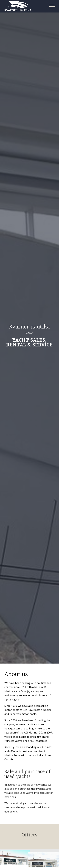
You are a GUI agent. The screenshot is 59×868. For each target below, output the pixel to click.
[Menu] (50, 6)
